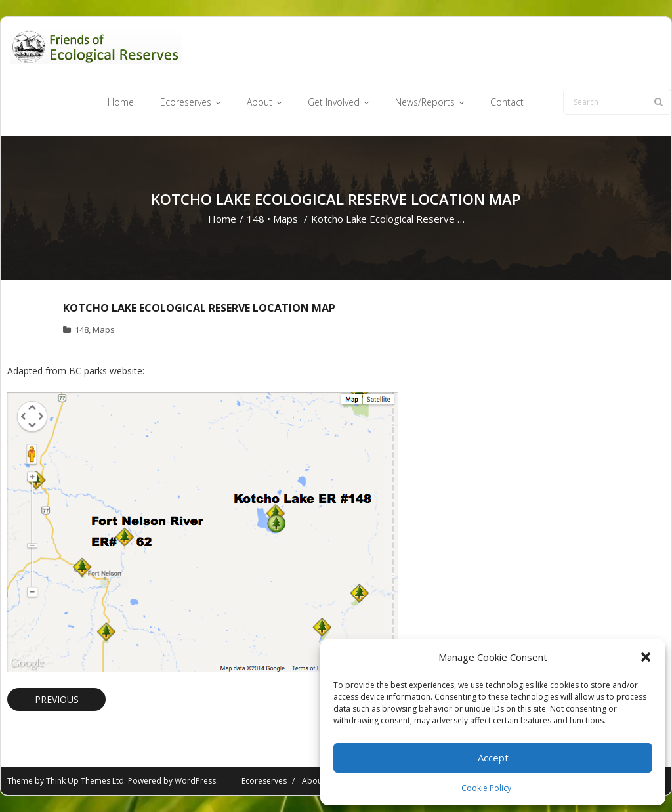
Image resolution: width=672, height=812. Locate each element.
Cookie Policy (486, 788)
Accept (493, 758)
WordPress (195, 781)
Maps (285, 219)
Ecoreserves (264, 781)
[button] (646, 657)
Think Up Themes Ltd (85, 781)
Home (222, 219)
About (313, 781)
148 (256, 219)
